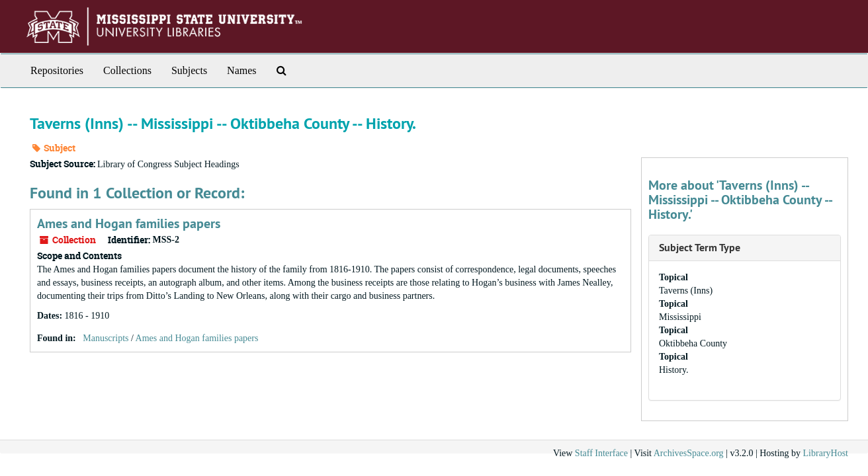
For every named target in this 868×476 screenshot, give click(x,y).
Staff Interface (601, 453)
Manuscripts (106, 338)
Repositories (57, 70)
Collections (127, 70)
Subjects (189, 70)
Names (241, 70)
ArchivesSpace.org (689, 453)
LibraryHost (826, 453)
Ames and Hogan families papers (129, 223)
